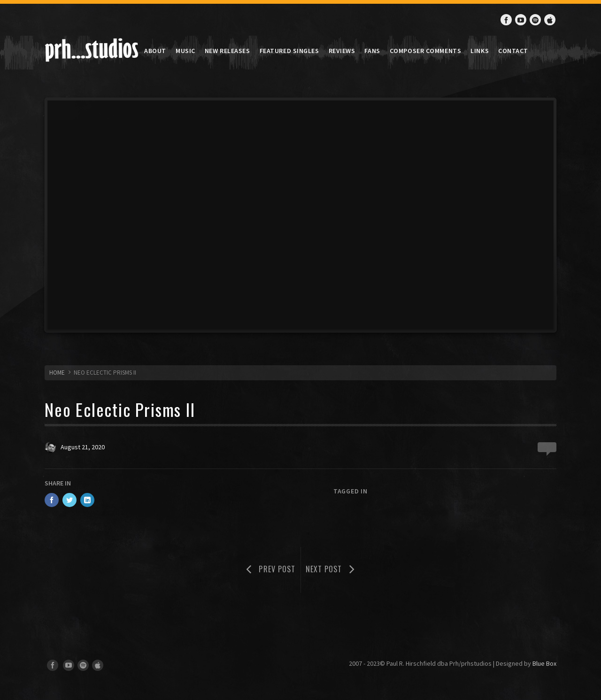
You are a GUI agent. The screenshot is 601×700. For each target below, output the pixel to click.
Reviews (342, 51)
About (155, 51)
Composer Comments (426, 51)
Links (480, 51)
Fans (372, 51)
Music (185, 51)
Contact (513, 51)
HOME (57, 373)
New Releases (227, 51)
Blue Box (544, 663)
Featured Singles (289, 51)
